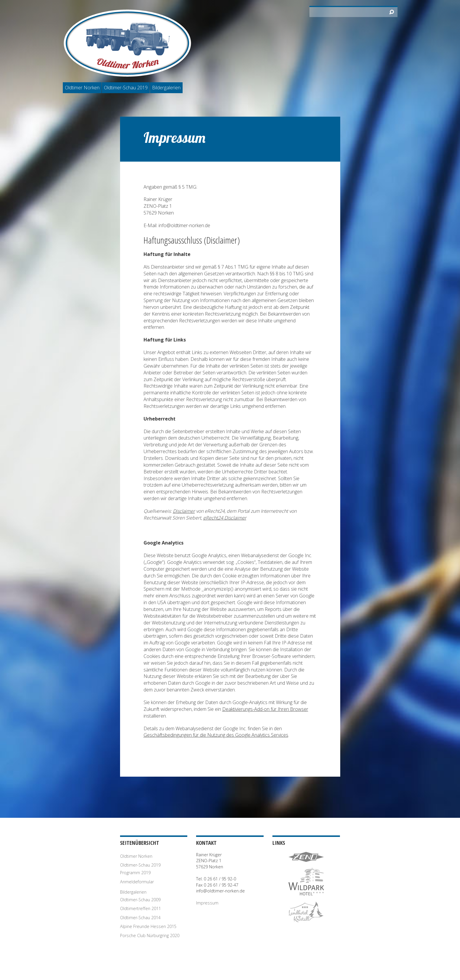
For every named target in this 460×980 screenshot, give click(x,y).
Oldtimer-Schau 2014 (140, 918)
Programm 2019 (135, 873)
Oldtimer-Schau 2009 (140, 900)
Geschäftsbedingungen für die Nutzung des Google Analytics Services (216, 735)
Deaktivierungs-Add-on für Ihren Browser (265, 709)
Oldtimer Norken (82, 88)
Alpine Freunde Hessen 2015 (148, 926)
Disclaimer (184, 511)
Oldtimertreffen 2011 (140, 908)
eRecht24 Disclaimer (225, 518)
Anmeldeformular (137, 882)
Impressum (207, 903)
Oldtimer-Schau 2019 (126, 88)
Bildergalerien (166, 88)
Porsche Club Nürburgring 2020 (150, 935)
